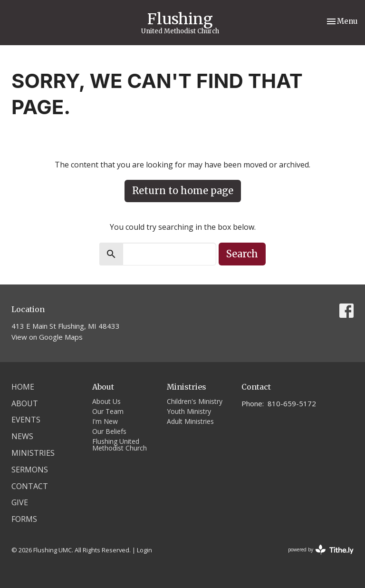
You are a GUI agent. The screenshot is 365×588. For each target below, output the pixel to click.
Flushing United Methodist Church (120, 445)
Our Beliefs (109, 431)
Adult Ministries (190, 421)
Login (144, 550)
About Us (106, 401)
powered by (321, 550)
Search (242, 254)
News (22, 436)
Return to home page (183, 191)
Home (23, 387)
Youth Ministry (189, 411)
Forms (24, 519)
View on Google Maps (47, 337)
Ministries (33, 453)
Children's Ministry (195, 401)
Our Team (108, 411)
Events (26, 420)
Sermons (30, 470)
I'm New (105, 421)
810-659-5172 (292, 403)
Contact (30, 486)
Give (20, 502)
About (25, 403)
